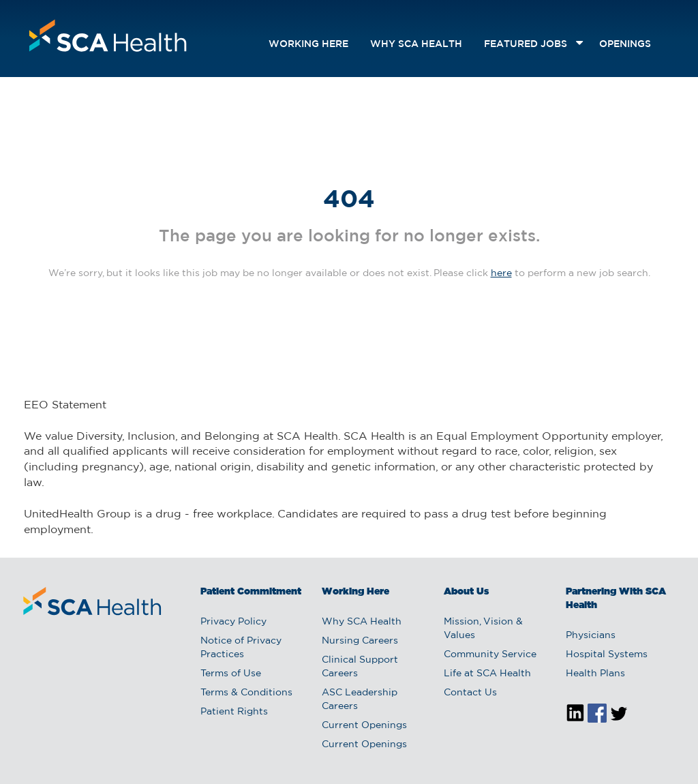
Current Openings (364, 725)
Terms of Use (231, 674)
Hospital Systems (607, 654)
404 (349, 200)
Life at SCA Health (487, 674)
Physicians (591, 635)
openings (625, 44)
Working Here (308, 44)
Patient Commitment (251, 592)
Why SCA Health (416, 44)
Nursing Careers (360, 641)
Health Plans (595, 674)
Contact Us (470, 693)
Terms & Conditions (246, 693)
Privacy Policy (233, 622)
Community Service (490, 654)
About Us (466, 592)
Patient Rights (234, 712)
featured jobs (526, 44)
